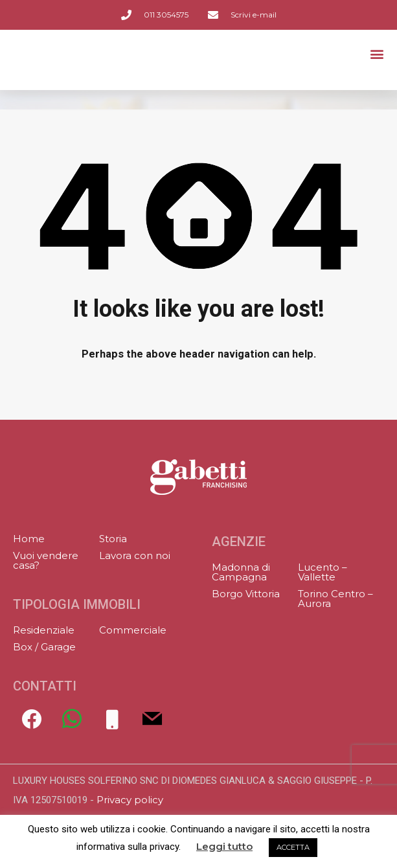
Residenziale (44, 630)
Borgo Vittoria (246, 594)
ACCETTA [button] (293, 847)
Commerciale (133, 630)
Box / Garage (44, 647)
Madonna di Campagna (241, 572)
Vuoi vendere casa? (46, 560)
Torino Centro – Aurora (335, 599)
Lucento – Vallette (323, 572)
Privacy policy (130, 800)
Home (29, 539)
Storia (113, 539)
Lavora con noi (135, 555)
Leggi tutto (224, 847)
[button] (377, 57)
